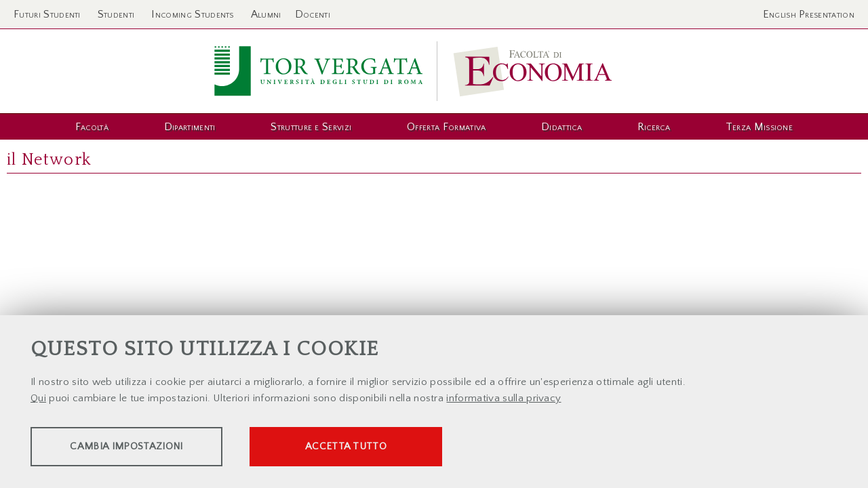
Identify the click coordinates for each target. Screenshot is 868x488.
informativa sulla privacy (504, 400)
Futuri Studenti (47, 14)
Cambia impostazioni (137, 448)
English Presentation (809, 14)
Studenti (116, 14)
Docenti (313, 14)
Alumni (266, 14)
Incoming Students (192, 14)
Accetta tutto (381, 448)
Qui (38, 400)
